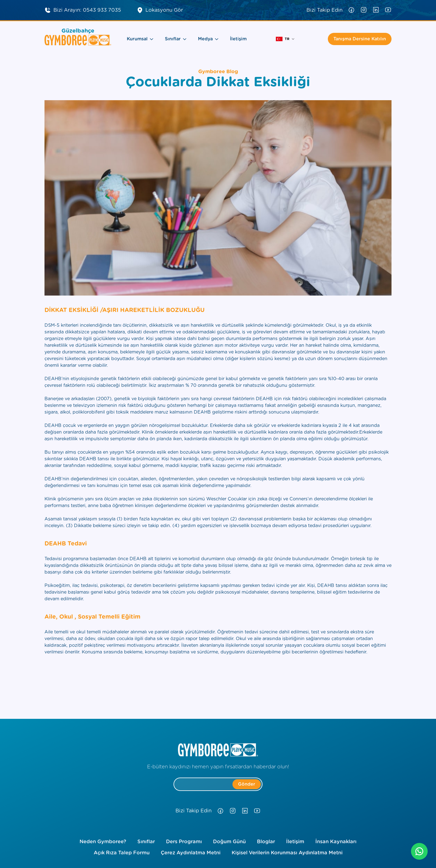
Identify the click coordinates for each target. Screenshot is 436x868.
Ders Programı (184, 842)
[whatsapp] (419, 851)
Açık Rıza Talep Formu (122, 853)
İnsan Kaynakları (336, 842)
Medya (208, 39)
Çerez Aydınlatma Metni (191, 853)
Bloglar (266, 842)
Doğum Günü (229, 842)
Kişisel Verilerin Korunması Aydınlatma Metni (287, 853)
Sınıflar (176, 39)
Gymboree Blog (218, 72)
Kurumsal (140, 39)
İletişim (238, 39)
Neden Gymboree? (103, 842)
